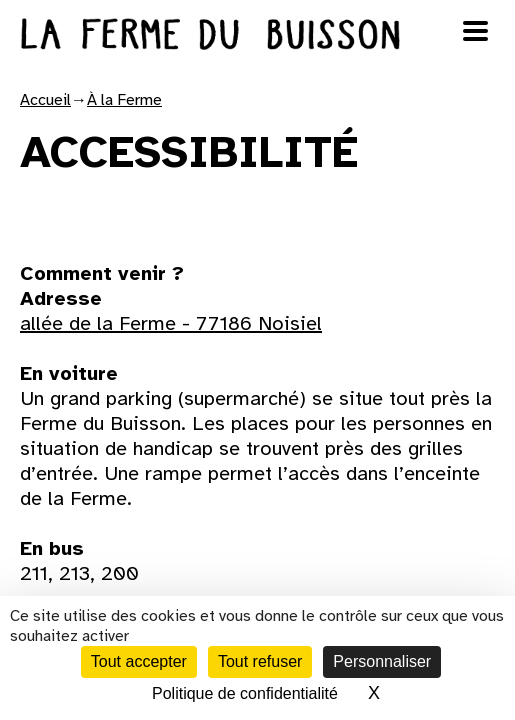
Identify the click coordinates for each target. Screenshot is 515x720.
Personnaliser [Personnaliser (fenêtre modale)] (382, 661)
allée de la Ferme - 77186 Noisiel (171, 323)
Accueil (45, 100)
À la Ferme (124, 100)
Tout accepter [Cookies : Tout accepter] (139, 661)
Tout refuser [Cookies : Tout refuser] (260, 661)
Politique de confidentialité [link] (245, 693)
